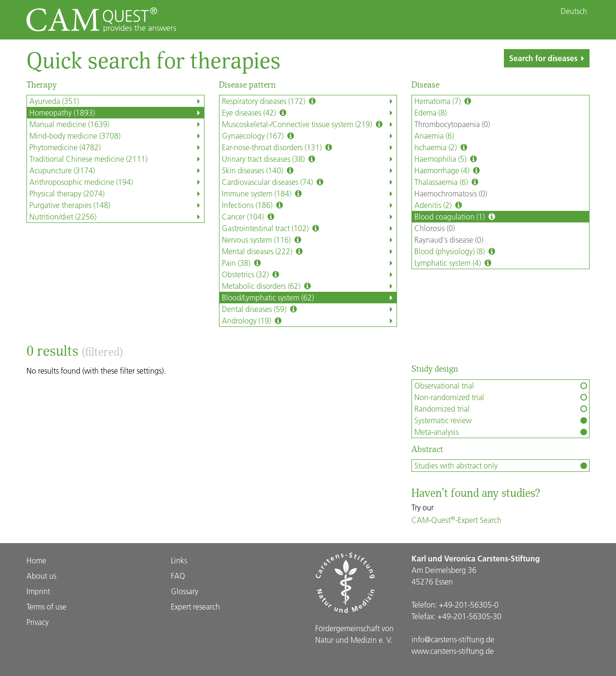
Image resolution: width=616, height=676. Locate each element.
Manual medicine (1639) (117, 124)
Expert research (195, 606)
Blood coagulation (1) (456, 217)
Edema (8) (430, 112)
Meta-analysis (502, 432)
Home (36, 560)
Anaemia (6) (434, 136)
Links (179, 560)
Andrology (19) (309, 321)
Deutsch (574, 11)
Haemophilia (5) (447, 159)
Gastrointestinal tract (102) (309, 228)
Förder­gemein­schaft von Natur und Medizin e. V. (354, 634)
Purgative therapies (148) (117, 205)
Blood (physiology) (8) (456, 251)
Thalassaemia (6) (447, 182)
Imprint (38, 591)
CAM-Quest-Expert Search (456, 520)
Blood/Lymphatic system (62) (309, 298)
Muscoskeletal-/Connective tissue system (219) (309, 124)
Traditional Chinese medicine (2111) (117, 159)
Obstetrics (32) (309, 274)
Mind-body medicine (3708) (117, 136)
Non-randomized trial (502, 397)
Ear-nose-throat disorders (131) (309, 147)
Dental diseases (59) (309, 309)
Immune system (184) (309, 194)
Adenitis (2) (439, 205)
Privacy (38, 622)
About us (41, 576)
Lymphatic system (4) (454, 263)
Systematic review (502, 420)
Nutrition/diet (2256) (117, 217)
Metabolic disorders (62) (309, 286)
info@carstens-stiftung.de (453, 639)
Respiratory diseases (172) (309, 101)
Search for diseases (549, 58)
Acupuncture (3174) (117, 170)
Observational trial (502, 386)
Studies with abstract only (502, 466)
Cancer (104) (309, 217)
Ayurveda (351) (117, 101)
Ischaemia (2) (442, 147)
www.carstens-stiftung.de (453, 651)
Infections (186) (309, 205)
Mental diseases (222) (309, 251)
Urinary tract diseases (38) (309, 159)
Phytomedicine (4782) (117, 147)
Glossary (185, 591)
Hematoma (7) (444, 101)
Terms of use (46, 606)
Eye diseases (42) (309, 113)
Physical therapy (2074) (117, 194)
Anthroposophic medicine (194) (117, 182)
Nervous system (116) (309, 240)
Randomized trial (502, 409)
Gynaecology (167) (309, 136)
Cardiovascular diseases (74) (309, 182)
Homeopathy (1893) (117, 113)
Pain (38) (309, 263)
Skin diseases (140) (309, 170)
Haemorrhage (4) (448, 170)
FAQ (178, 576)
